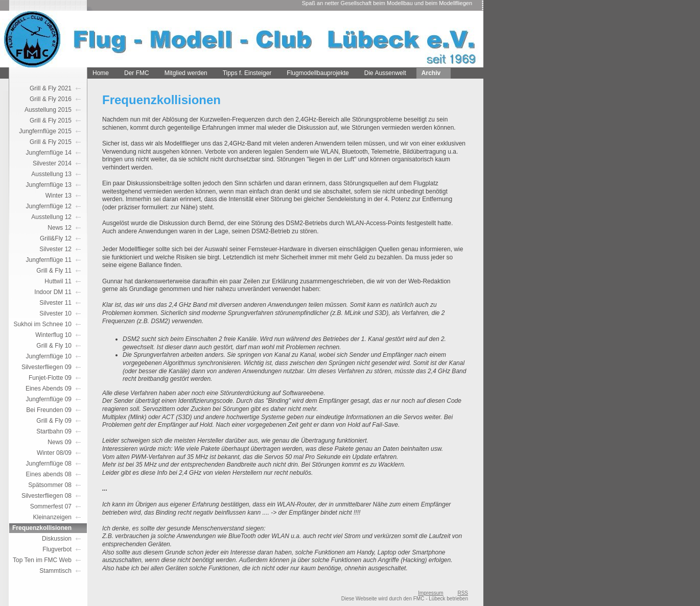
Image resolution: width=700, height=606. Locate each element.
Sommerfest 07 (51, 506)
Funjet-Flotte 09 (50, 378)
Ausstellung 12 (51, 217)
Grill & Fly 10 (54, 346)
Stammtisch (55, 571)
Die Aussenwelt (385, 73)
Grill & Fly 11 (54, 271)
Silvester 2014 (52, 163)
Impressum (430, 593)
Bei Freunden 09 (49, 410)
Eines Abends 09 (49, 389)
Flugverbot (57, 549)
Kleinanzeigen (52, 517)
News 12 (60, 228)
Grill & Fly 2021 (51, 88)
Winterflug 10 (53, 335)
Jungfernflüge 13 (49, 185)
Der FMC (137, 73)
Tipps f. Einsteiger (247, 73)
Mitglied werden (186, 73)
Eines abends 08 (49, 474)
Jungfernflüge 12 (49, 206)
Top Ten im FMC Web (42, 560)
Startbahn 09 (54, 431)
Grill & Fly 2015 (51, 120)
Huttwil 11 (58, 281)
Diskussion (57, 539)
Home (101, 73)
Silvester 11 (55, 303)
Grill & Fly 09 (54, 421)
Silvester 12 (55, 249)
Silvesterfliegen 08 (46, 496)
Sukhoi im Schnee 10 (43, 324)
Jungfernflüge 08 (49, 464)
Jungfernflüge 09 (49, 399)
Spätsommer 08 (50, 485)
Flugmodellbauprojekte (318, 73)
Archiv (431, 73)
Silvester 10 (55, 313)
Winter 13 (59, 196)
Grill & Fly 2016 (51, 99)
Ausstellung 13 (51, 174)
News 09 (60, 442)
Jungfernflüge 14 (49, 153)
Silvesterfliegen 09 (46, 367)
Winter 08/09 (54, 453)
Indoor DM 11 (53, 292)
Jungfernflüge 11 (49, 260)
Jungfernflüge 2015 (45, 131)
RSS (463, 593)
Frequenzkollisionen (42, 528)
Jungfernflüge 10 (49, 356)
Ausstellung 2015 (48, 110)
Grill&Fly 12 (56, 238)
